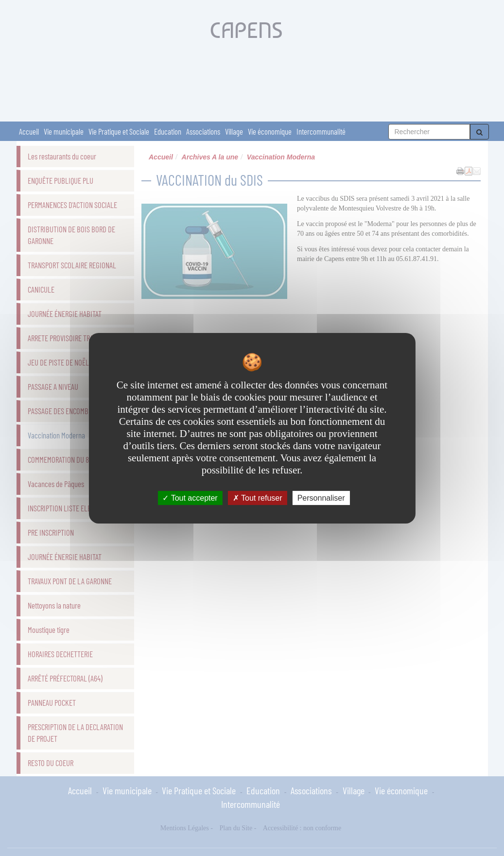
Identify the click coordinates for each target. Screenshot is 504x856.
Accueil (29, 131)
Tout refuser (258, 498)
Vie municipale (64, 131)
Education (168, 131)
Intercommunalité (321, 131)
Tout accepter (190, 498)
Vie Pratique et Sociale (119, 131)
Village (234, 131)
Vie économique (270, 131)
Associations (203, 131)
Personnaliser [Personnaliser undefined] (321, 498)
